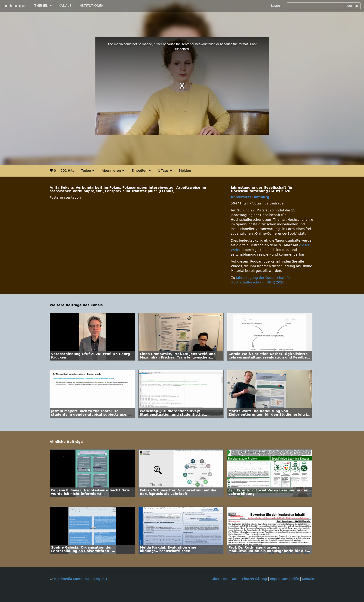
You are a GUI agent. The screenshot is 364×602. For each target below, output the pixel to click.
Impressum (279, 579)
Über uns (220, 579)
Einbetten (141, 171)
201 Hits (67, 171)
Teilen (88, 171)
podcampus (15, 6)
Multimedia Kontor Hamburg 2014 (82, 579)
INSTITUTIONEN (91, 6)
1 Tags (165, 171)
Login (275, 6)
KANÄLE (65, 6)
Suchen (353, 6)
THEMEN (43, 6)
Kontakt (308, 579)
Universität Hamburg (250, 197)
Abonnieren (113, 171)
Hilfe (295, 579)
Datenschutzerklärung (249, 579)
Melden (185, 171)
